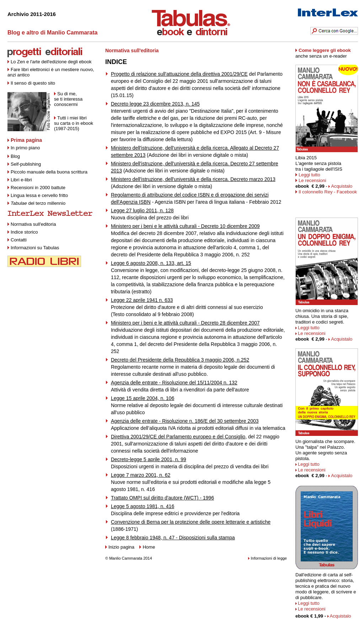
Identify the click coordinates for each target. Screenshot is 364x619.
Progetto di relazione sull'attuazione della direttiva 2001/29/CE (179, 74)
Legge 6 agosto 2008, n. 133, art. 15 (151, 263)
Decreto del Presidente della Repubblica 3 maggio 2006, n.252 (180, 360)
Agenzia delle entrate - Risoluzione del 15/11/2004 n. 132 (174, 383)
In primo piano (24, 148)
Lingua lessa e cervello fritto (39, 195)
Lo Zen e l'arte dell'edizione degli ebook (51, 62)
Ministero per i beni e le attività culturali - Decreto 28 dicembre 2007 (185, 323)
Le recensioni (312, 180)
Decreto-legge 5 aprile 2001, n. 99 (149, 459)
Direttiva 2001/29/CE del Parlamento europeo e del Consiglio (178, 437)
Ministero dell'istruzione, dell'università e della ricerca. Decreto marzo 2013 (193, 179)
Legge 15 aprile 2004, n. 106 (143, 398)
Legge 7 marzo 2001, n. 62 (141, 475)
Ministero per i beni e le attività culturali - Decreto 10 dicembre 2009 (185, 226)
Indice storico (23, 232)
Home (149, 547)
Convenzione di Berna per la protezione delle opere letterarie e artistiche (191, 522)
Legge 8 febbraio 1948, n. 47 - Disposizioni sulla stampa (173, 538)
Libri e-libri (21, 180)
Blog (14, 156)
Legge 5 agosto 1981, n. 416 (143, 506)
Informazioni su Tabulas (33, 248)
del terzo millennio (38, 203)
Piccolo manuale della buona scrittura (49, 172)
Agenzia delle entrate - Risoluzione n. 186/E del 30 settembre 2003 (185, 421)
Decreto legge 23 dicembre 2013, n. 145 (155, 104)
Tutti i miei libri (72, 118)
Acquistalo (342, 186)
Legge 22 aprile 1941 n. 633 (142, 300)
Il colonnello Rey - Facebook (328, 192)
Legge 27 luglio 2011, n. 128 (142, 210)
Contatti (17, 240)
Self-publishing (26, 164)
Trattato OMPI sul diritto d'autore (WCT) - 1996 (162, 498)
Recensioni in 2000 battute (38, 188)
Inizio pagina (121, 547)
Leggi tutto (308, 175)
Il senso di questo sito (33, 83)
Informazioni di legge (269, 558)
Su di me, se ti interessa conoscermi (68, 99)
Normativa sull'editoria (33, 224)
